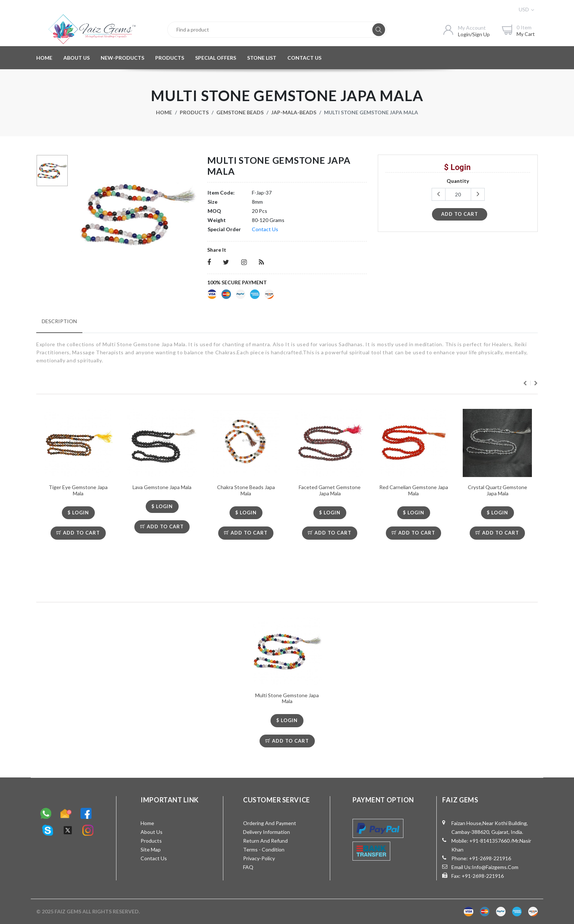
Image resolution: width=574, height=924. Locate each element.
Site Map (151, 849)
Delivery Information (266, 832)
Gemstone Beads (240, 112)
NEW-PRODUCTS (122, 58)
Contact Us (265, 229)
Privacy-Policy (259, 858)
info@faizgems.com (495, 867)
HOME (44, 58)
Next (536, 383)
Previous (525, 383)
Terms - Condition (264, 849)
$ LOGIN (78, 513)
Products (194, 112)
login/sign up (474, 34)
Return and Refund (265, 841)
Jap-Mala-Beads (294, 112)
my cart (526, 34)
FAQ (248, 867)
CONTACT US (304, 58)
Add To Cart (78, 533)
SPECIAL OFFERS (216, 58)
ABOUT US (77, 58)
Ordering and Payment (270, 823)
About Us (152, 832)
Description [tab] (59, 321)
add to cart (460, 214)
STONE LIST (262, 58)
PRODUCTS (170, 58)
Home (164, 112)
